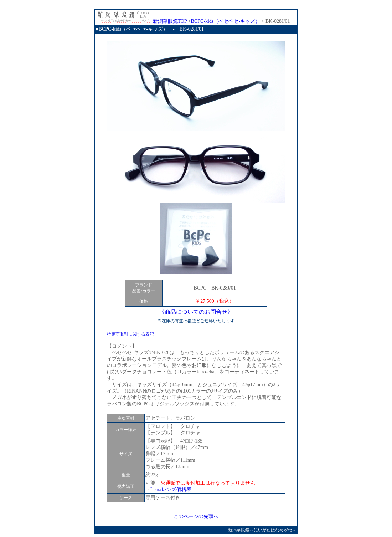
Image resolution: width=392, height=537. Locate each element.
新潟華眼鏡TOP (141, 21)
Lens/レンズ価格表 (171, 489)
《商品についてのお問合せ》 (196, 312)
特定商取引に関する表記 (130, 334)
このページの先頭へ (196, 516)
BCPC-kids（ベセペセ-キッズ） (226, 21)
